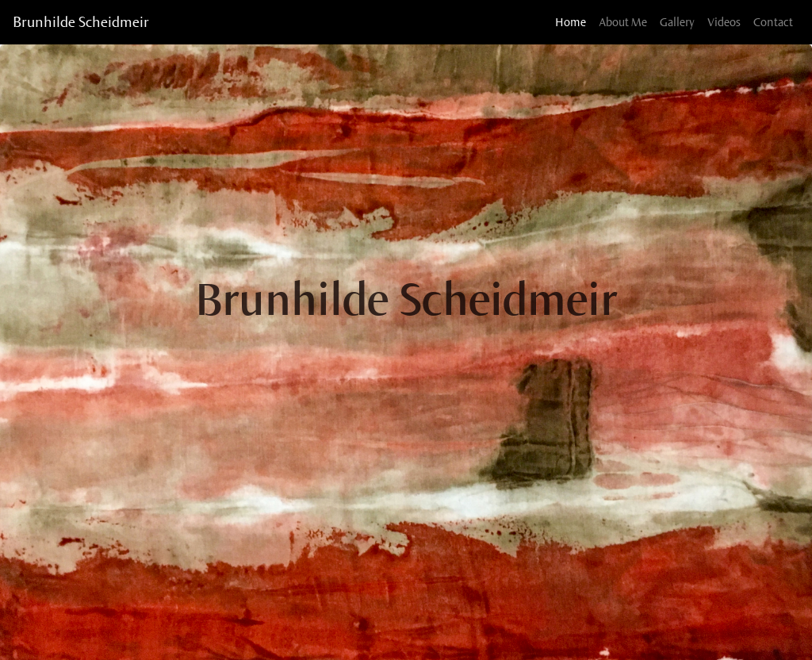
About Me (623, 22)
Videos (724, 22)
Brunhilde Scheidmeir (81, 22)
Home (574, 21)
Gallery (677, 22)
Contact (773, 22)
